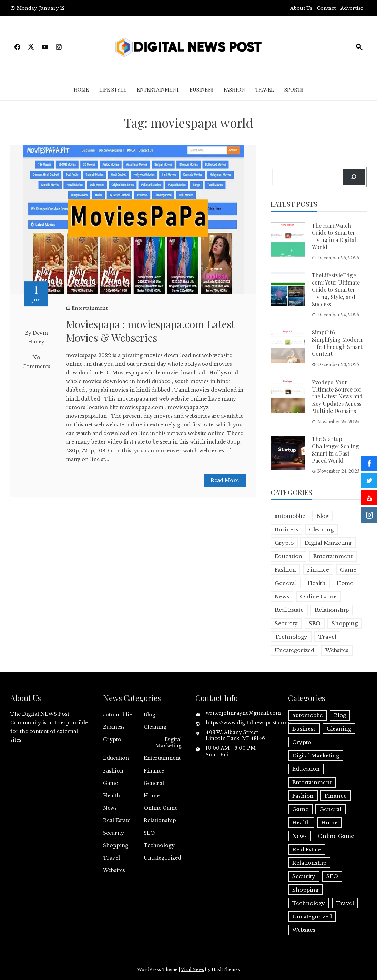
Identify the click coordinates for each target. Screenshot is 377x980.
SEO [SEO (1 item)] (315, 623)
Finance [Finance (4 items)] (318, 570)
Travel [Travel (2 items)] (327, 637)
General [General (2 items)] (286, 583)
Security (114, 833)
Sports (294, 89)
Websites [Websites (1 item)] (337, 650)
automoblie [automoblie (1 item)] (290, 516)
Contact (326, 8)
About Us (301, 8)
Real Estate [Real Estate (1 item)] (289, 610)
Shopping (116, 845)
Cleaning (155, 727)
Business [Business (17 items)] (286, 529)
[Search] (354, 177)
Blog (150, 715)
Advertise (352, 8)
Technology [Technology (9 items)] (291, 637)
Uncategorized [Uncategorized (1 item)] (294, 650)
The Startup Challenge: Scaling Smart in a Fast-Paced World (335, 450)
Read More (225, 480)
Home (81, 89)
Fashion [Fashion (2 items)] (285, 570)
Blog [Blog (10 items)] (322, 516)
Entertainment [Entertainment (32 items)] (333, 556)
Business (201, 89)
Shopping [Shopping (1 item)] (345, 623)
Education (116, 758)
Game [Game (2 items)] (348, 570)
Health (111, 796)
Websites (114, 870)
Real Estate (117, 820)
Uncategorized (162, 858)
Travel (265, 89)
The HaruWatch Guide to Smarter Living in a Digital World (334, 236)
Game (110, 783)
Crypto (112, 739)
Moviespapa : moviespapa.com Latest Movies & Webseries (150, 331)
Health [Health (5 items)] (317, 583)
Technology (159, 845)
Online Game (161, 808)
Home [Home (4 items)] (345, 583)
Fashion (234, 89)
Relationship (160, 820)
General (154, 783)
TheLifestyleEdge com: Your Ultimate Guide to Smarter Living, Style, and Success (336, 289)
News (110, 808)
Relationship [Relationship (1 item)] (332, 610)
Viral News (192, 970)
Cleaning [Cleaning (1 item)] (321, 529)
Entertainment (158, 89)
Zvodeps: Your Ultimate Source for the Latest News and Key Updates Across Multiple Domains (337, 396)
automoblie (118, 715)
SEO (149, 833)
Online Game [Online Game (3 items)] (318, 596)
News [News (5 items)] (282, 596)
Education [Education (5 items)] (288, 556)
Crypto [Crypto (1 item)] (284, 543)
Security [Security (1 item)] (286, 623)
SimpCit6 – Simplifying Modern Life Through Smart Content (337, 343)
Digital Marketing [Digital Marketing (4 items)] (328, 543)
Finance (154, 771)
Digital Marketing (169, 743)
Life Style (113, 89)
